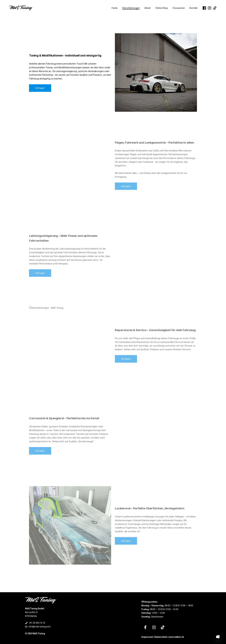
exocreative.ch (176, 637)
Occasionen (179, 8)
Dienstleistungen (131, 8)
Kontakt (193, 8)
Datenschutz (161, 637)
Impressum (147, 637)
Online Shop (162, 8)
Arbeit (148, 8)
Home (115, 8)
